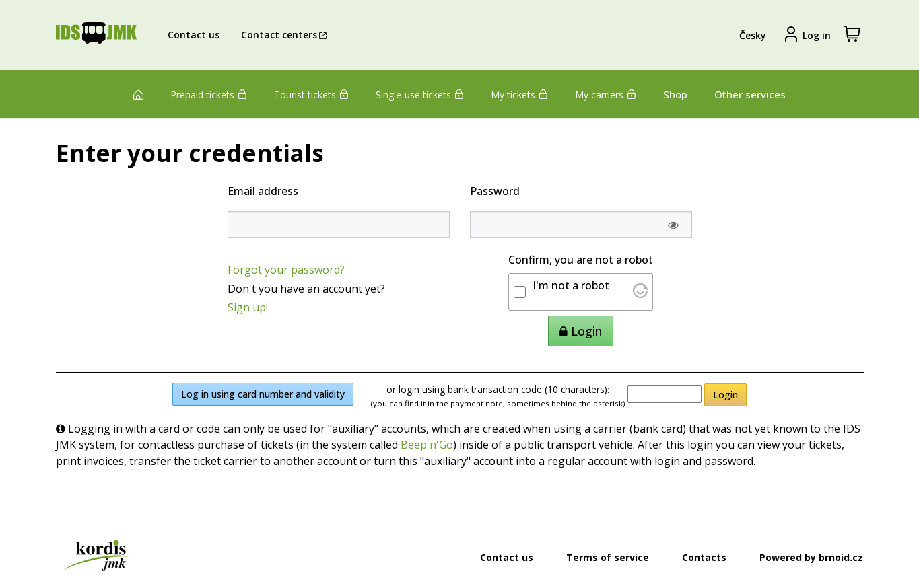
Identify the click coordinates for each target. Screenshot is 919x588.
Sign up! (248, 307)
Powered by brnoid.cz (811, 557)
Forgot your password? (286, 270)
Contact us (194, 35)
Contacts (704, 557)
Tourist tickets (311, 95)
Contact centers (286, 35)
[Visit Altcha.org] (640, 294)
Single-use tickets (420, 95)
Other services (750, 94)
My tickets (519, 95)
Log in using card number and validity (263, 394)
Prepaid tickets (209, 95)
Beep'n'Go (427, 445)
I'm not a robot (571, 285)
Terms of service (608, 557)
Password (495, 191)
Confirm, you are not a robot (581, 260)
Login (725, 395)
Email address (263, 191)
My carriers (606, 95)
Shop (675, 94)
